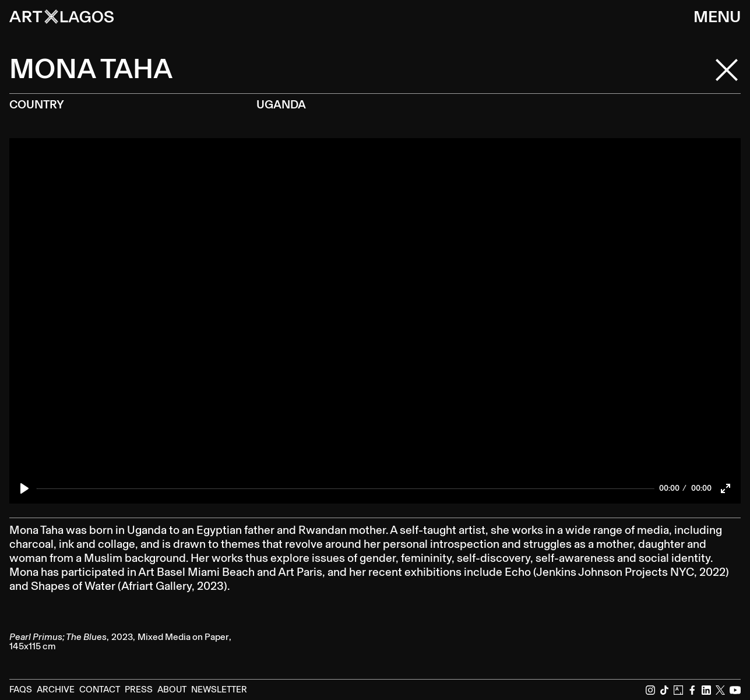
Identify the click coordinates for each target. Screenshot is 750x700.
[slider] (346, 488)
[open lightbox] (128, 614)
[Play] (24, 488)
